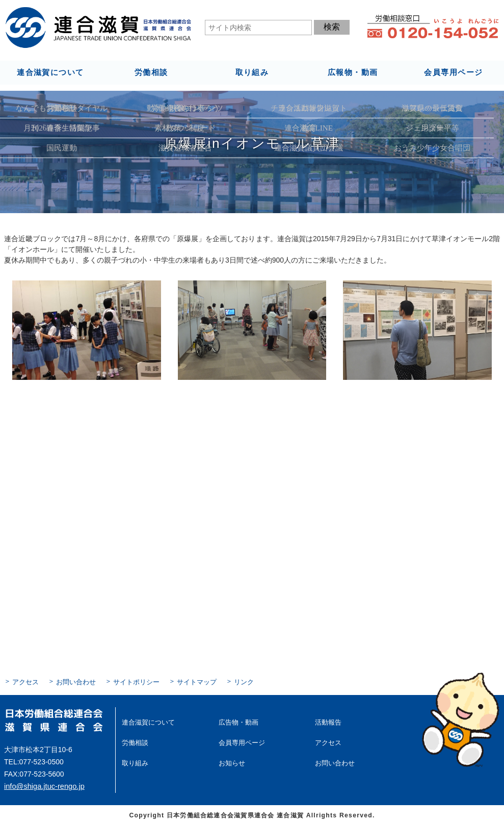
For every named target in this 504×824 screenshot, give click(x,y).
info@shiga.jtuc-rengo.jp (43, 785)
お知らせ (231, 760)
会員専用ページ (454, 72)
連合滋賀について (50, 72)
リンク (231, 681)
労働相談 (151, 72)
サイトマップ (187, 681)
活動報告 (327, 720)
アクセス (24, 681)
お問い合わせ (72, 681)
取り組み (252, 72)
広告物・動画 (237, 720)
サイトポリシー (129, 681)
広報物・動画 (353, 72)
